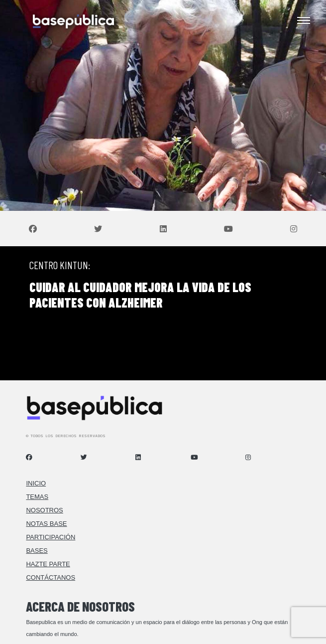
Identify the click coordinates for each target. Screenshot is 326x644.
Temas (37, 497)
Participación (51, 537)
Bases (37, 551)
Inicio (36, 483)
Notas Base (46, 524)
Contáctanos (51, 577)
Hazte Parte (48, 564)
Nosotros (44, 510)
